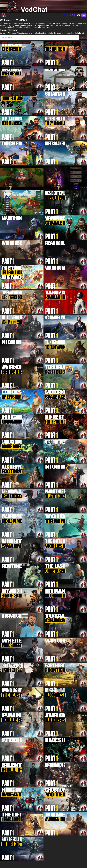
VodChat (34, 10)
